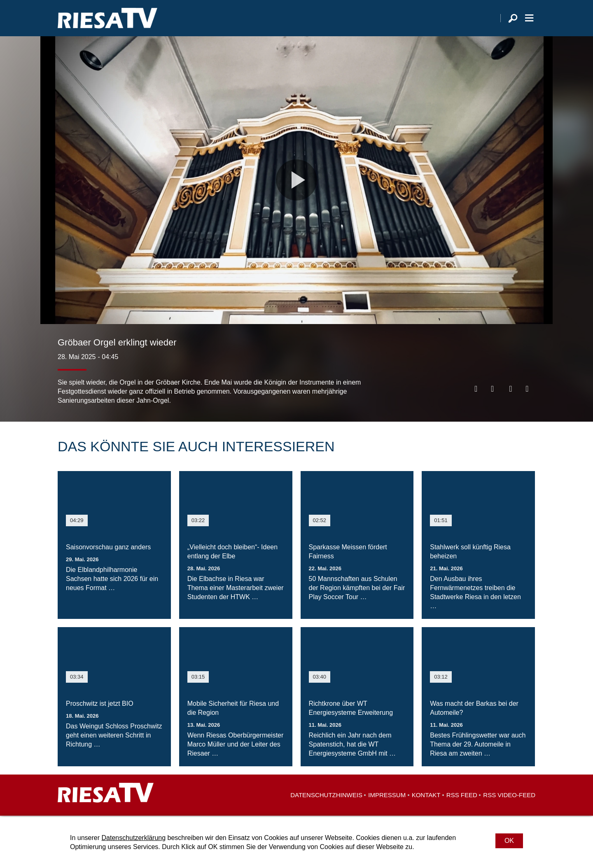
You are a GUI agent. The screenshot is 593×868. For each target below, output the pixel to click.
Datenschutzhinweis (326, 796)
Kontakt (426, 796)
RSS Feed (462, 796)
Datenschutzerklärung (133, 838)
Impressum (387, 796)
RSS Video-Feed (509, 796)
